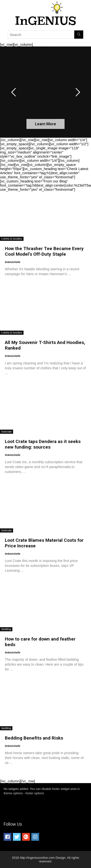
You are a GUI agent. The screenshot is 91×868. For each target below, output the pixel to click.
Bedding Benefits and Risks (34, 738)
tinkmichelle (13, 262)
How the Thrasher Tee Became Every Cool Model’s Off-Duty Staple (44, 251)
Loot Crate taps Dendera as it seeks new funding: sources (43, 444)
